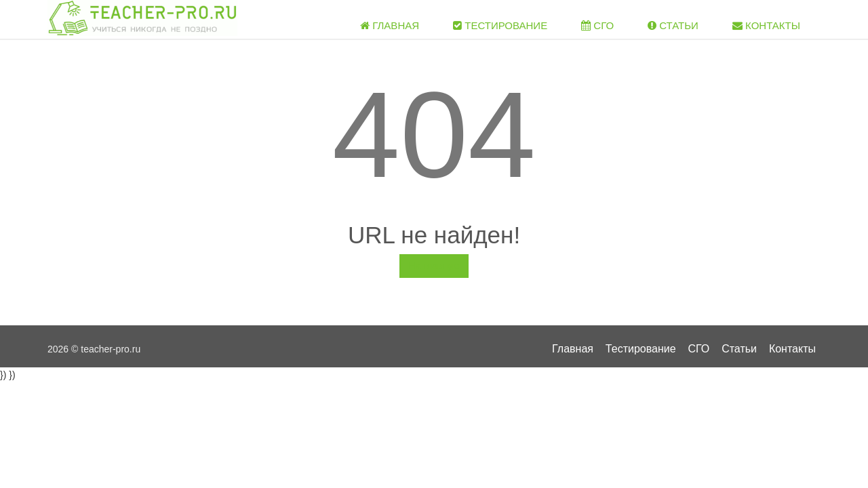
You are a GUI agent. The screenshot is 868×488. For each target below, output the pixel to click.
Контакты (766, 25)
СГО (597, 25)
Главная (390, 25)
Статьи (673, 25)
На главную (434, 266)
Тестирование (500, 25)
